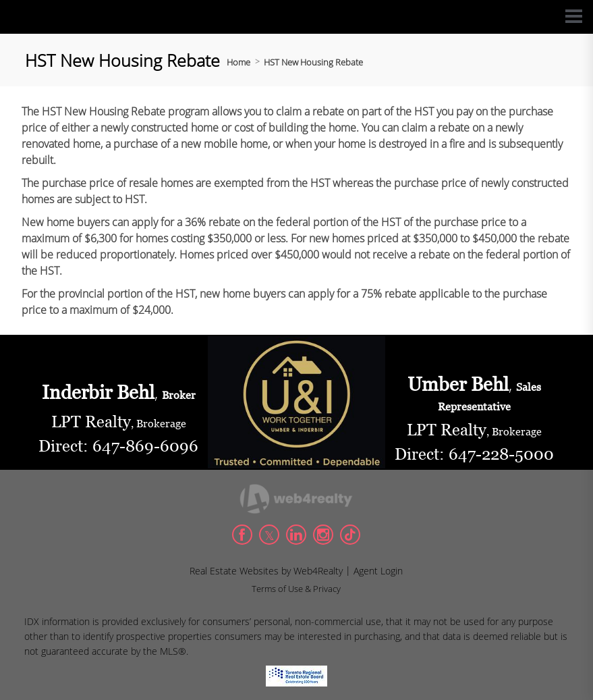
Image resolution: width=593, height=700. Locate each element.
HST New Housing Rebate (313, 62)
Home (238, 62)
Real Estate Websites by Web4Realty (266, 571)
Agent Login (378, 571)
